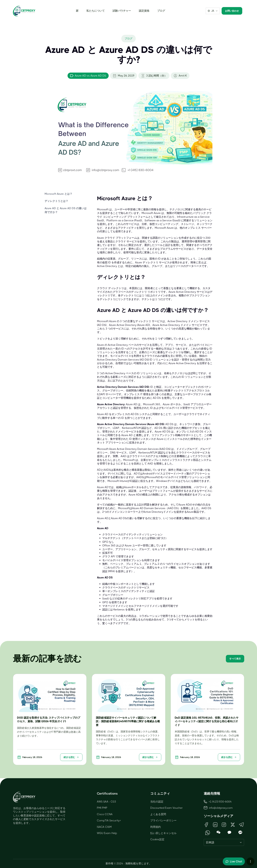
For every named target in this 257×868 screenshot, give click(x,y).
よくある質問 (158, 814)
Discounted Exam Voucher (167, 808)
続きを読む (71, 757)
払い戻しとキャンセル (163, 833)
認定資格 (144, 11)
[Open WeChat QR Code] (219, 833)
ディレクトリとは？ (56, 201)
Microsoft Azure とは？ (58, 194)
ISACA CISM (104, 827)
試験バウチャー (122, 11)
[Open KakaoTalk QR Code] (229, 833)
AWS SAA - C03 (106, 802)
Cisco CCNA (105, 814)
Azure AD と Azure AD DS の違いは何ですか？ (66, 210)
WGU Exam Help (107, 833)
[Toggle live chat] (234, 861)
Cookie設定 (157, 839)
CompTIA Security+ (109, 820)
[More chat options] (250, 861)
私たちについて (96, 11)
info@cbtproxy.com (221, 808)
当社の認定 (157, 802)
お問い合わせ (232, 11)
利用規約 (156, 827)
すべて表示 (235, 659)
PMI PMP (102, 808)
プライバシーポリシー (163, 820)
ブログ (161, 11)
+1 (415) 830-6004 (218, 802)
